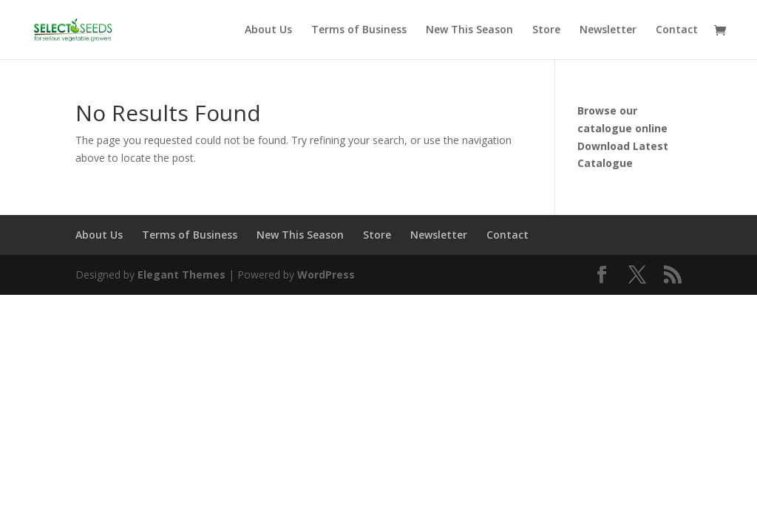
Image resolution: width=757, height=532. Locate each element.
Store (546, 30)
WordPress (326, 274)
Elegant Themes (181, 274)
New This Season (469, 30)
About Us (268, 30)
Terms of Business (359, 30)
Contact (677, 30)
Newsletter (608, 30)
